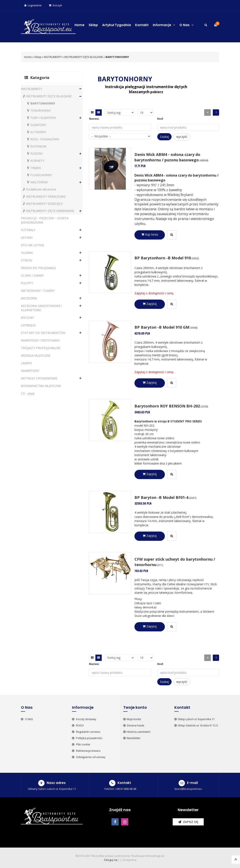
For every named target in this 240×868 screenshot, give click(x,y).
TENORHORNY (41, 111)
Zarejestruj (129, 860)
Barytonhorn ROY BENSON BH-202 (167, 406)
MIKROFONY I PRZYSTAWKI (40, 340)
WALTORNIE (39, 182)
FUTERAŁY (28, 230)
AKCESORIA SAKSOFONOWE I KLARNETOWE (41, 308)
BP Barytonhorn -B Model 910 (163, 258)
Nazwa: (94, 119)
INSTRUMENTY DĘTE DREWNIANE (50, 211)
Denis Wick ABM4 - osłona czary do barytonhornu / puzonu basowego (167, 157)
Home (79, 25)
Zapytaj (150, 304)
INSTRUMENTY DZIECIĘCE (44, 204)
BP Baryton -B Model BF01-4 (161, 497)
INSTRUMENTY (53, 57)
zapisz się (188, 822)
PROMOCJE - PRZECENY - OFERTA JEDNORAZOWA (45, 220)
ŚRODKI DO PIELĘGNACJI (38, 268)
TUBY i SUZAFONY (43, 118)
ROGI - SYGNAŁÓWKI (45, 139)
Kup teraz (150, 234)
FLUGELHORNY (41, 175)
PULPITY (27, 283)
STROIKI (27, 260)
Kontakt (142, 25)
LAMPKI (26, 363)
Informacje (164, 25)
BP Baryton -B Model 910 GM (162, 327)
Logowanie (33, 5)
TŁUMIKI (27, 253)
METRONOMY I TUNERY (38, 291)
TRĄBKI (36, 168)
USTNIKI (27, 238)
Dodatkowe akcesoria (41, 189)
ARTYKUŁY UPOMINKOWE (39, 378)
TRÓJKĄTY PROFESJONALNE (41, 348)
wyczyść (182, 137)
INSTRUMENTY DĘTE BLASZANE (84, 57)
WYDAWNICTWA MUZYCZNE (41, 386)
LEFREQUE (28, 325)
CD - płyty (28, 393)
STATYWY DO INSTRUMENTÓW (43, 333)
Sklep (93, 25)
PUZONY (37, 153)
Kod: (160, 119)
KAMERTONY (30, 371)
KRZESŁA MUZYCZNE (36, 356)
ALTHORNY (38, 132)
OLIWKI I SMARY (32, 275)
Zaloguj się (111, 860)
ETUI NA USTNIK (33, 245)
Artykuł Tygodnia (117, 25)
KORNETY (37, 161)
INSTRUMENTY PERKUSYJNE (46, 196)
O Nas (186, 25)
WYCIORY (27, 318)
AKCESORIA (29, 298)
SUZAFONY (38, 125)
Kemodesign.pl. (155, 856)
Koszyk (55, 5)
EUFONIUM (38, 146)
